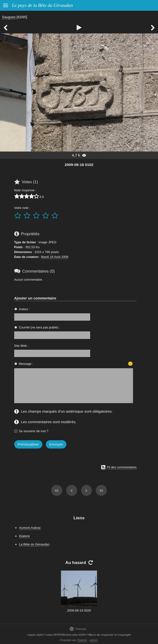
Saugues (9, 17)
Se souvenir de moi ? (34, 431)
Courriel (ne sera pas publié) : (40, 327)
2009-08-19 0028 (79, 610)
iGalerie (24, 536)
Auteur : (24, 309)
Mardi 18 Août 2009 (55, 257)
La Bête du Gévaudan (34, 544)
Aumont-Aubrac (30, 528)
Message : (26, 364)
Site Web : (21, 346)
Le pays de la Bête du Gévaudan (42, 5)
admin (94, 640)
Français (78, 629)
